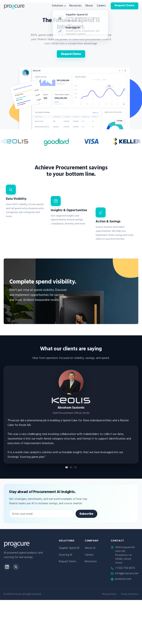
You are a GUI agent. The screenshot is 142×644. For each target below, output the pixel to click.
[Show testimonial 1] (67, 469)
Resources (76, 6)
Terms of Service (130, 595)
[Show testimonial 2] (71, 469)
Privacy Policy (109, 595)
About (89, 6)
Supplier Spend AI (69, 548)
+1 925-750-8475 (125, 568)
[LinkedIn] (7, 567)
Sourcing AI (65, 555)
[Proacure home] (14, 6)
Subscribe (86, 514)
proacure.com (123, 579)
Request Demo (124, 6)
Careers (101, 6)
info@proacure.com (127, 574)
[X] (16, 567)
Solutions (59, 6)
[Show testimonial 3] (75, 469)
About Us (90, 548)
